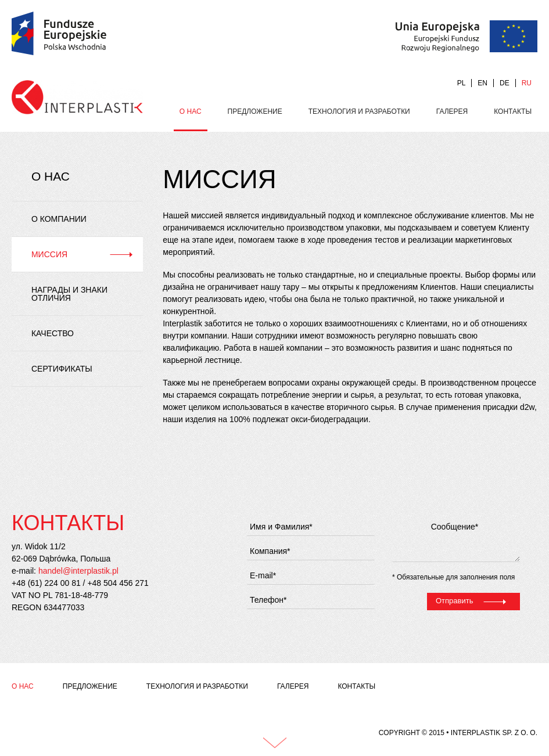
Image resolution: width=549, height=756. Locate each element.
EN (482, 83)
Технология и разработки (359, 111)
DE (505, 83)
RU (527, 83)
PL (462, 83)
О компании (59, 219)
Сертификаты (62, 369)
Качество (53, 333)
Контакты (513, 111)
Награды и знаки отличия (69, 294)
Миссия (49, 254)
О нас (191, 111)
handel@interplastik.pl (78, 571)
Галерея (452, 111)
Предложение (255, 111)
